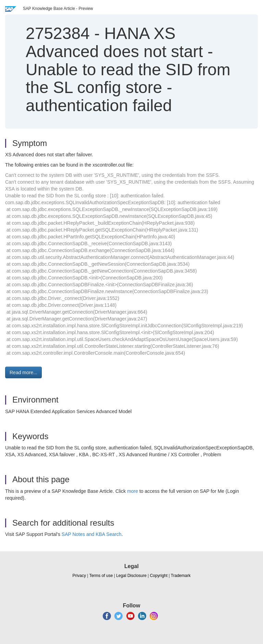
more (133, 491)
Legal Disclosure (131, 576)
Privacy (79, 576)
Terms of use (101, 576)
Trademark (181, 576)
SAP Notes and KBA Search (92, 534)
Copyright (159, 576)
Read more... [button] (23, 372)
